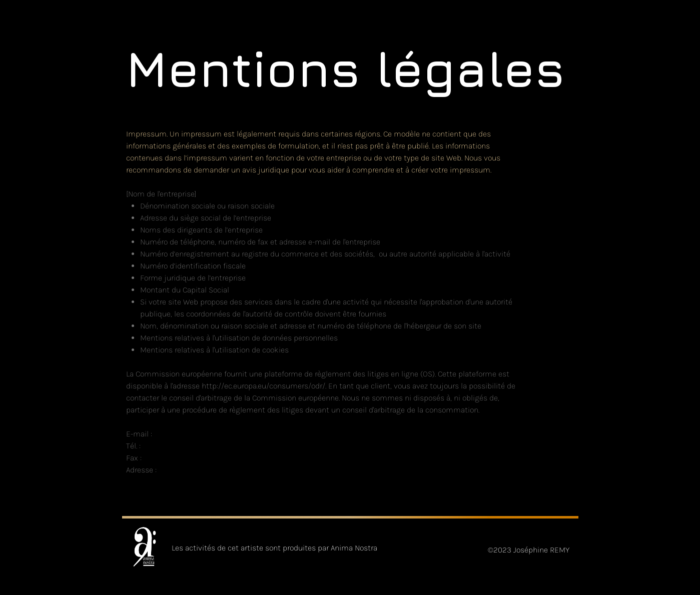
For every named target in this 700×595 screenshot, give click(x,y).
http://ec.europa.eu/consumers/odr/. (264, 386)
